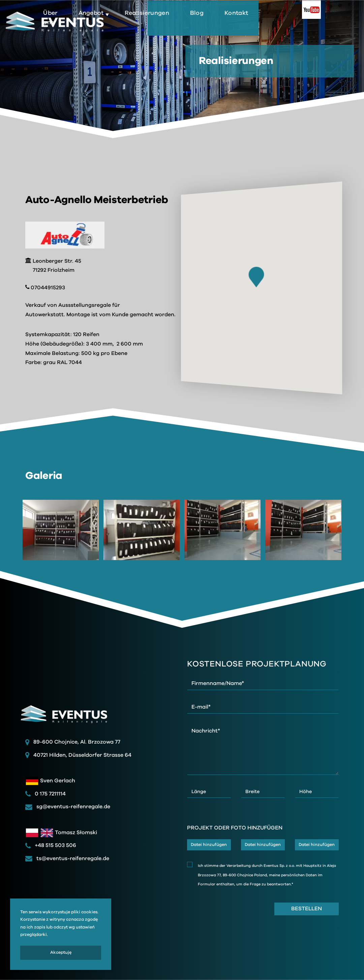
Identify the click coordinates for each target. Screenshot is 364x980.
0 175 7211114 (45, 794)
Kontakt (308, 22)
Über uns (122, 27)
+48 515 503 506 (51, 845)
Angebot (164, 22)
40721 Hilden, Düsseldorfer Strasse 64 (82, 755)
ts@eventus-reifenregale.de (67, 858)
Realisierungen (218, 22)
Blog (269, 22)
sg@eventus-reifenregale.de (68, 807)
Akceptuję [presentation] (61, 953)
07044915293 (45, 288)
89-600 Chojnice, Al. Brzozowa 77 (77, 742)
